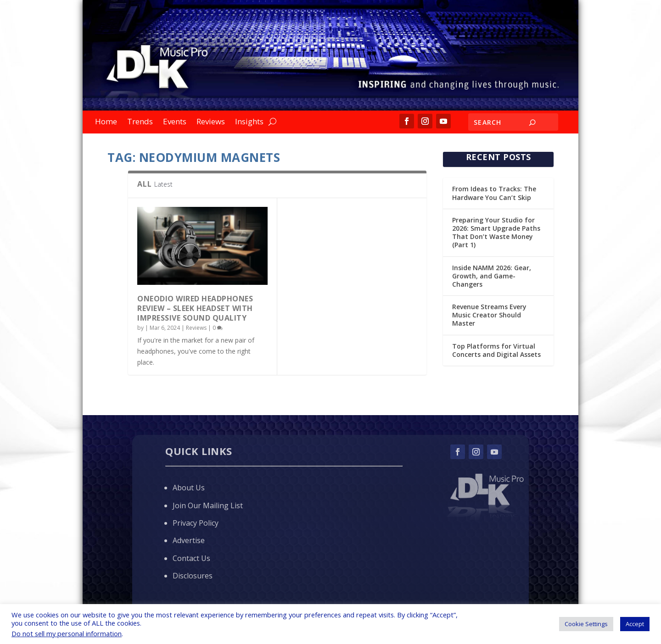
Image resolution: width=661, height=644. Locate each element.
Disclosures (193, 576)
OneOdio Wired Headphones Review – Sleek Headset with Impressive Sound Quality (195, 308)
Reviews (211, 122)
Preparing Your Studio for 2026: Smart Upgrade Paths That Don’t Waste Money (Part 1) (496, 233)
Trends (140, 122)
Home (106, 122)
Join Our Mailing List (208, 505)
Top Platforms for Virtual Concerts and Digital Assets (496, 350)
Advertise (189, 540)
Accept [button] (635, 624)
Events (175, 122)
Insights (249, 122)
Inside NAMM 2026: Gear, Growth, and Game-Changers (492, 276)
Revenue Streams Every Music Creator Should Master (489, 315)
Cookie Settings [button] (586, 624)
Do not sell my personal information (67, 633)
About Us (189, 488)
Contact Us (191, 558)
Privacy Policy (196, 523)
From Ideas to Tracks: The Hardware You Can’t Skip (494, 193)
